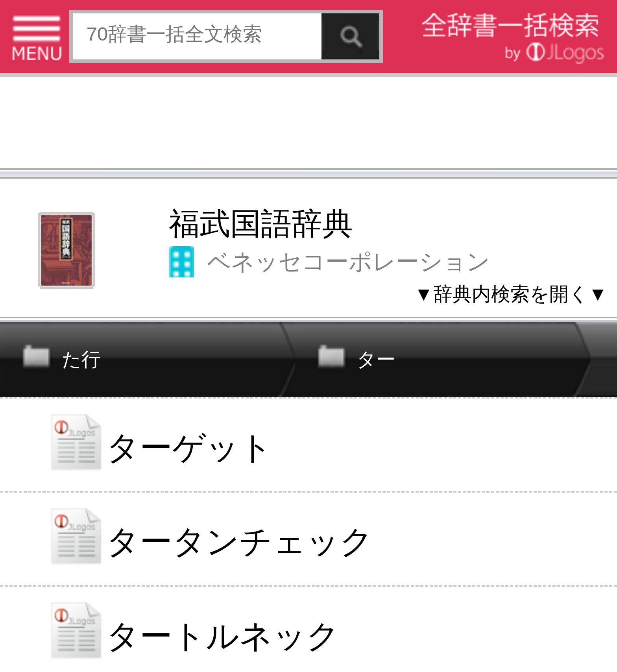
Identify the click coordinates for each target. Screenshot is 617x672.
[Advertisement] (308, 125)
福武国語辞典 (261, 224)
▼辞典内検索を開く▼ (511, 294)
